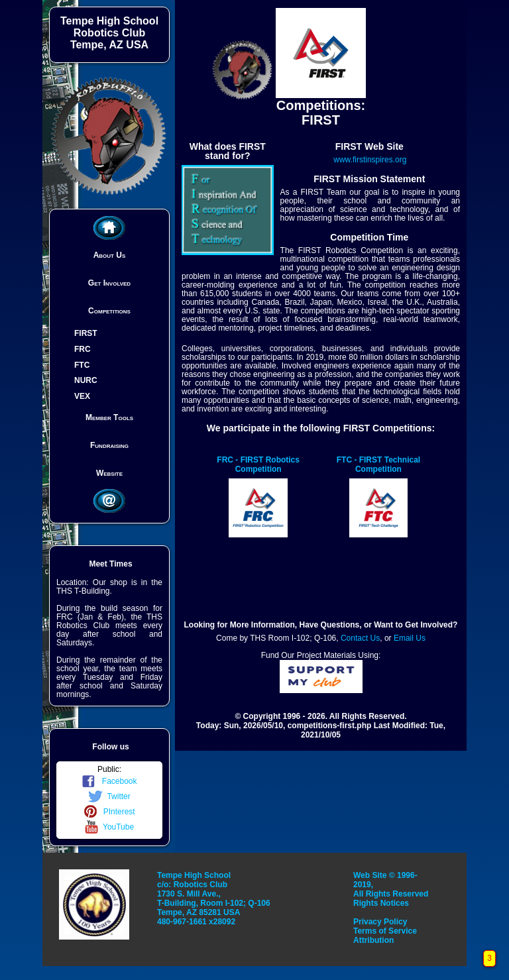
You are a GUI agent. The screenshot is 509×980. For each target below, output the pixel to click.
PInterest (109, 812)
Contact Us (360, 638)
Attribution (373, 940)
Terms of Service (385, 931)
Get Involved (109, 283)
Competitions (109, 311)
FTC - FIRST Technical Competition (378, 464)
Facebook (109, 781)
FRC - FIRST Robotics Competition (258, 464)
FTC (82, 364)
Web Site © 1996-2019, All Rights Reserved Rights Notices (391, 889)
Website (109, 473)
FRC (83, 349)
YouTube (109, 827)
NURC (86, 380)
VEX (82, 396)
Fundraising (109, 445)
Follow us (110, 747)
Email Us (410, 638)
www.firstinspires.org (370, 160)
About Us (110, 255)
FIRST (86, 333)
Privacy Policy (380, 922)
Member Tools (109, 417)
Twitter (109, 796)
